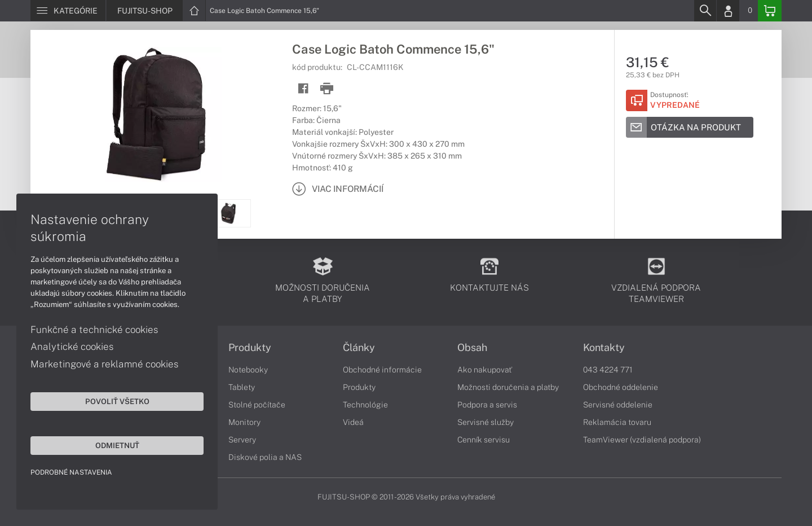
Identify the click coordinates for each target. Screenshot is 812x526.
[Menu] (68, 11)
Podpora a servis (487, 405)
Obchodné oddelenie (621, 387)
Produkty (250, 348)
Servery (242, 440)
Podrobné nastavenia (72, 472)
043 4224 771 (608, 370)
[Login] (728, 11)
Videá (353, 422)
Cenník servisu (484, 440)
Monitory (244, 422)
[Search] (705, 11)
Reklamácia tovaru (617, 422)
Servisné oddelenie (618, 405)
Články (359, 348)
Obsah (472, 348)
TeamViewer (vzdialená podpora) (642, 440)
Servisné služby (486, 422)
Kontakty (604, 348)
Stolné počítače (257, 405)
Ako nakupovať (485, 370)
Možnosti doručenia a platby (508, 387)
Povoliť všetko (107, 401)
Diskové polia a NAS (265, 457)
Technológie (365, 405)
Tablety (242, 387)
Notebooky (248, 370)
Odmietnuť (107, 445)
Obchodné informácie (382, 370)
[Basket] (770, 11)
